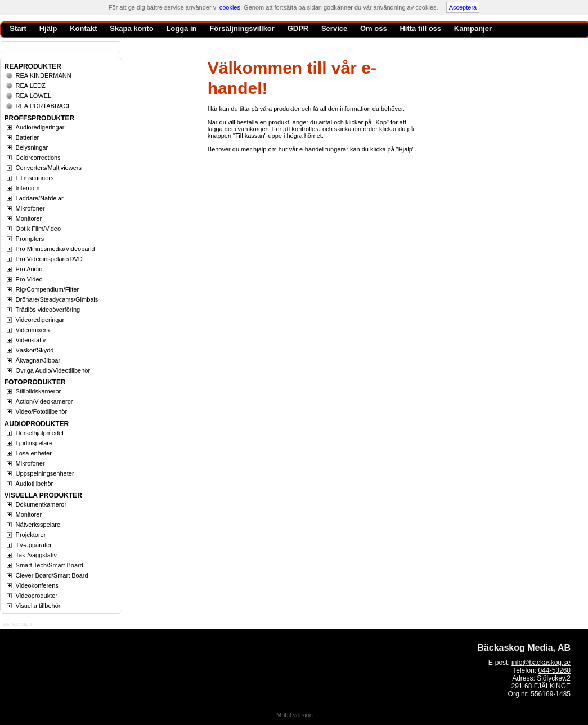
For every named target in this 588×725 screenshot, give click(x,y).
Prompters (30, 239)
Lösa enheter (34, 453)
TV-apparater (34, 545)
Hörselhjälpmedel (40, 433)
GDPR (298, 28)
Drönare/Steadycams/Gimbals (57, 299)
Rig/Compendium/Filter (47, 289)
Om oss (374, 28)
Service (334, 28)
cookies (230, 7)
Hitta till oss (420, 28)
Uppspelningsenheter (45, 473)
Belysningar (32, 147)
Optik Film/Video (39, 229)
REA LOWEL (34, 96)
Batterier (28, 137)
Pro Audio (29, 269)
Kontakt (83, 28)
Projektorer (31, 535)
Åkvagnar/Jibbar (38, 360)
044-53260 (555, 670)
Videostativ (31, 340)
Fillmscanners (35, 178)
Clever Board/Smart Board (52, 575)
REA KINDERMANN (44, 75)
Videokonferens (37, 585)
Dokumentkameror (41, 504)
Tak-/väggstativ (36, 555)
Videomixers (33, 330)
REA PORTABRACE (44, 106)
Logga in (181, 28)
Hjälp (48, 28)
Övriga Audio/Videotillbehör (53, 370)
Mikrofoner (30, 208)
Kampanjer (473, 28)
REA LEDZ (31, 86)
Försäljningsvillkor (242, 28)
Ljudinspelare (34, 443)
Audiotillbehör (35, 484)
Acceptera (463, 7)
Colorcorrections (38, 158)
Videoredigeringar (40, 320)
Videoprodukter (37, 596)
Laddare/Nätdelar (40, 198)
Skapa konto (131, 28)
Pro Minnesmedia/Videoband (55, 249)
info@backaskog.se (541, 663)
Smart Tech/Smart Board (50, 565)
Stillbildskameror (39, 391)
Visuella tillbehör (38, 606)
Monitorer (29, 218)
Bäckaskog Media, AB (524, 648)
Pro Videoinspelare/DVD (49, 259)
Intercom (28, 188)
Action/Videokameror (44, 401)
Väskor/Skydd (35, 350)
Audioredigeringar (40, 127)
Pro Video (29, 279)
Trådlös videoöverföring (48, 310)
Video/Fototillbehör (42, 411)
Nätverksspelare (38, 525)
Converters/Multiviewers (49, 168)
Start (18, 28)
